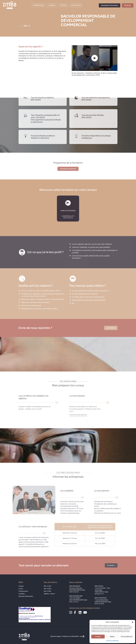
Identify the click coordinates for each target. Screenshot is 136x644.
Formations (38, 5)
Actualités (76, 5)
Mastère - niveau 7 (50, 594)
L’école (63, 5)
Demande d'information (110, 5)
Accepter (98, 637)
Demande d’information (26, 596)
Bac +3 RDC (48, 591)
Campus (52, 5)
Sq (83, 637)
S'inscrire (128, 5)
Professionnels (23, 591)
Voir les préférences (127, 637)
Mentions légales (56, 636)
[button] (133, 622)
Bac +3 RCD (48, 589)
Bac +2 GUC (48, 586)
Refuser (112, 637)
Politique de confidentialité (112, 641)
